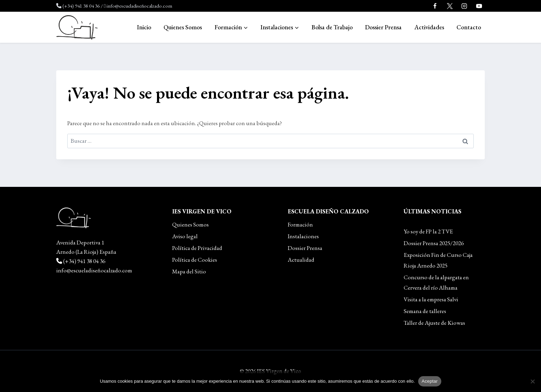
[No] (532, 381)
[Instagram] (464, 6)
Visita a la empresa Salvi (431, 299)
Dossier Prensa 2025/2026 (434, 243)
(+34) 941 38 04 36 (81, 6)
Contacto (469, 27)
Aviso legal (185, 236)
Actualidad (301, 260)
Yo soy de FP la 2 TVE (428, 231)
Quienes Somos (183, 27)
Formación (300, 224)
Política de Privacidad (197, 248)
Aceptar (430, 381)
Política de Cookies (195, 260)
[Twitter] (450, 6)
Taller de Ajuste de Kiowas (434, 323)
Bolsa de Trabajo (332, 27)
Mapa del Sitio (189, 271)
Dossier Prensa (383, 27)
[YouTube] (479, 6)
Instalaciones (303, 236)
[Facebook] (435, 6)
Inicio (144, 27)
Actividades (429, 27)
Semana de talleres (425, 311)
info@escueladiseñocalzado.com (139, 6)
